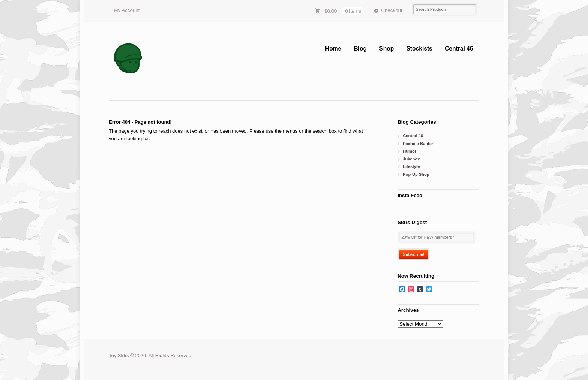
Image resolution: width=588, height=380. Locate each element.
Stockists (419, 49)
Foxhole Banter (418, 144)
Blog (360, 49)
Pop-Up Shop (416, 174)
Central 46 (459, 49)
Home (333, 49)
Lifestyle (411, 166)
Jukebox (411, 159)
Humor (409, 151)
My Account (127, 10)
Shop (386, 49)
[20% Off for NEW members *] (436, 237)
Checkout (391, 10)
